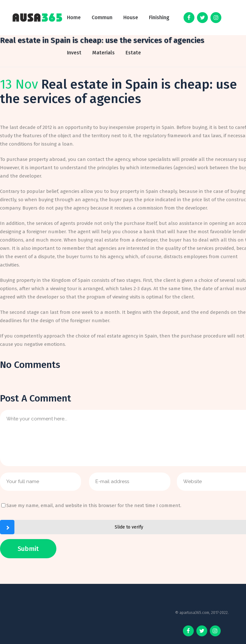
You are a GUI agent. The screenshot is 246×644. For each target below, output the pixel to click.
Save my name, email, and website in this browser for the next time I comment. (94, 505)
